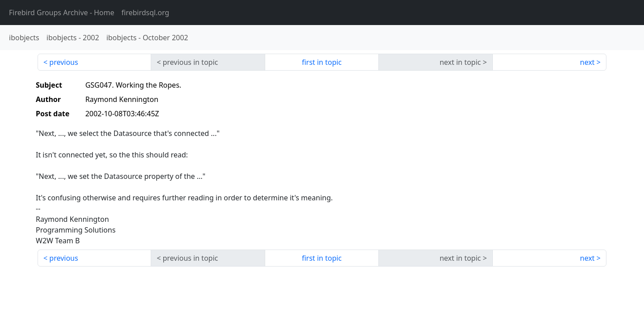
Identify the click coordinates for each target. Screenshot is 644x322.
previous (64, 62)
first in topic (322, 62)
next (587, 62)
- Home (62, 13)
